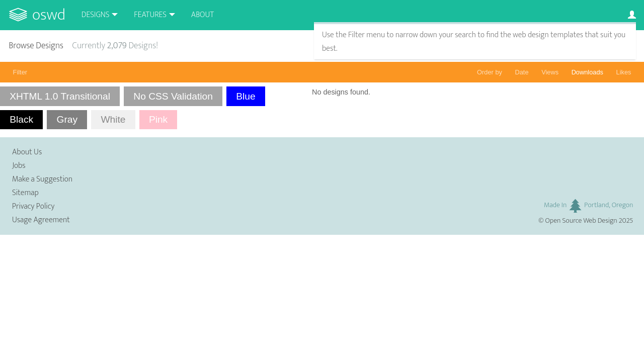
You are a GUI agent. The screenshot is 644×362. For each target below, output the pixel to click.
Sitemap (25, 193)
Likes (624, 72)
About (203, 15)
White (113, 119)
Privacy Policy (33, 206)
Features (150, 15)
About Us (27, 152)
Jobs (19, 166)
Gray (67, 119)
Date (522, 72)
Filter (20, 72)
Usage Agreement (41, 220)
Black (21, 119)
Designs (96, 15)
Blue (246, 96)
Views (550, 72)
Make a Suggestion (42, 179)
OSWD (49, 15)
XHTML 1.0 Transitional (60, 96)
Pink (158, 119)
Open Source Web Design (581, 221)
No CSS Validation (173, 96)
